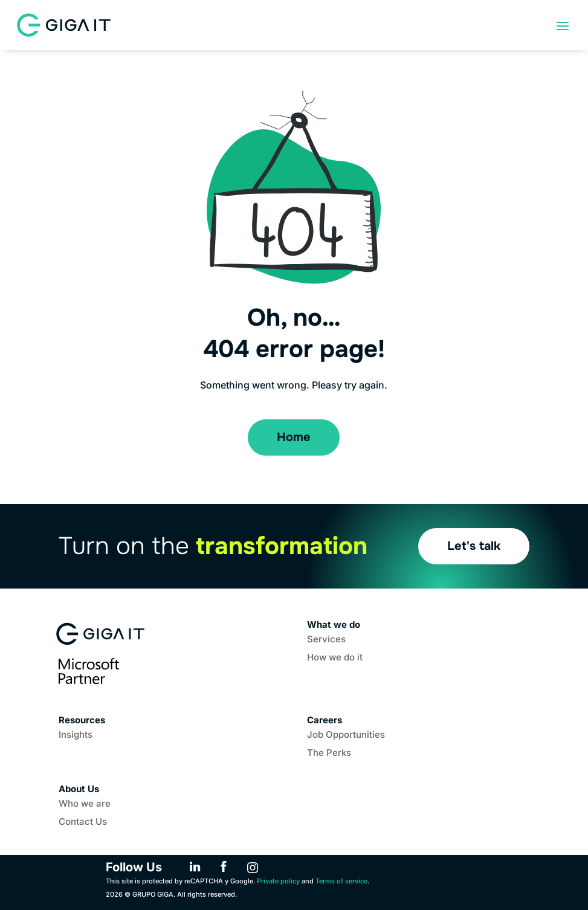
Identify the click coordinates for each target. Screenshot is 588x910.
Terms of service (341, 881)
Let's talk (474, 546)
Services (326, 640)
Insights (76, 735)
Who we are (85, 804)
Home (294, 437)
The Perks (329, 753)
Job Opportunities (346, 735)
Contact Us (83, 822)
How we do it (335, 658)
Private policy (278, 881)
